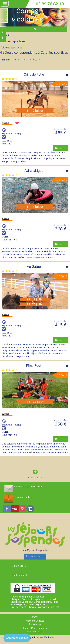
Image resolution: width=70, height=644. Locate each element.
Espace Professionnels (35, 628)
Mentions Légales (35, 621)
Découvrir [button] (61, 148)
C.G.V (35, 617)
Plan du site (35, 624)
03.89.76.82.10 (50, 4)
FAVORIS (2, 34)
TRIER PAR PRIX (9, 60)
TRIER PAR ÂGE (30, 60)
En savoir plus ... (35, 556)
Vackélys (49, 637)
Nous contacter (35, 632)
